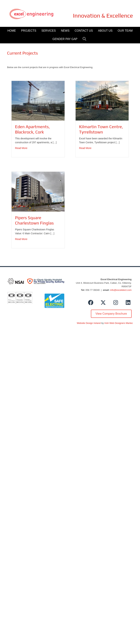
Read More (21, 148)
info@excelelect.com (121, 290)
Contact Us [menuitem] (84, 31)
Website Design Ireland (89, 323)
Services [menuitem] (49, 31)
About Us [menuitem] (105, 31)
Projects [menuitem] (29, 31)
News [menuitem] (65, 31)
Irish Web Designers (115, 323)
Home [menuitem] (12, 31)
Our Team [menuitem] (125, 31)
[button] (85, 39)
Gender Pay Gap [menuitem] (65, 39)
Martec (129, 323)
